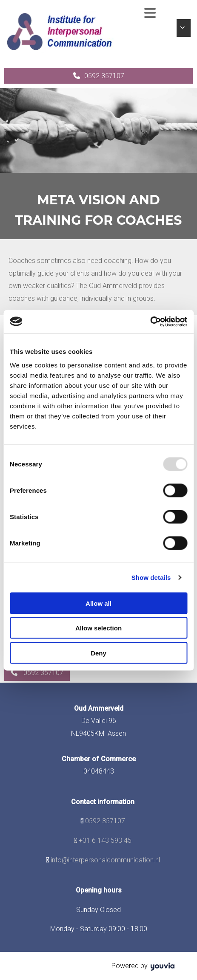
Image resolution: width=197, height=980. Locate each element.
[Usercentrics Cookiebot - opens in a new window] (150, 322)
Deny (98, 653)
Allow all (98, 603)
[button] (98, 76)
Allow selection (98, 628)
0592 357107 (105, 821)
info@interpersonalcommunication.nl (105, 860)
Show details (151, 578)
